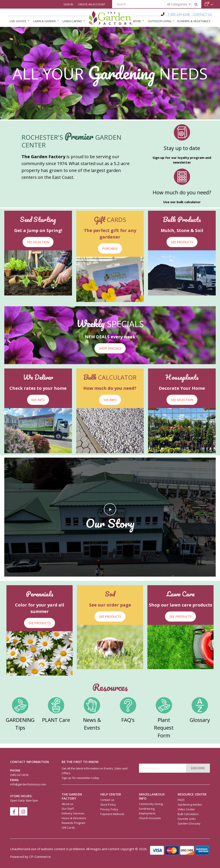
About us (68, 804)
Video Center (186, 809)
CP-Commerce (40, 857)
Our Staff (68, 809)
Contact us (107, 800)
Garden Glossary (189, 823)
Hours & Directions (74, 818)
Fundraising (147, 809)
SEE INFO (38, 400)
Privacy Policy (109, 809)
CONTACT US (202, 14)
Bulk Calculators (188, 814)
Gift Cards (68, 828)
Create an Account (92, 4)
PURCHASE (110, 248)
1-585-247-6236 (179, 14)
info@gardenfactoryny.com (28, 784)
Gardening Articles (190, 805)
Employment (147, 813)
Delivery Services (73, 813)
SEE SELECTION (38, 242)
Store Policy (108, 805)
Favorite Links (187, 819)
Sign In (68, 4)
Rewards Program (73, 823)
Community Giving (151, 804)
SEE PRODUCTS (182, 242)
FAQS (181, 800)
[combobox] (157, 4)
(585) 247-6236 (19, 775)
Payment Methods (112, 814)
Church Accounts (150, 818)
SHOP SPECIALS (110, 348)
